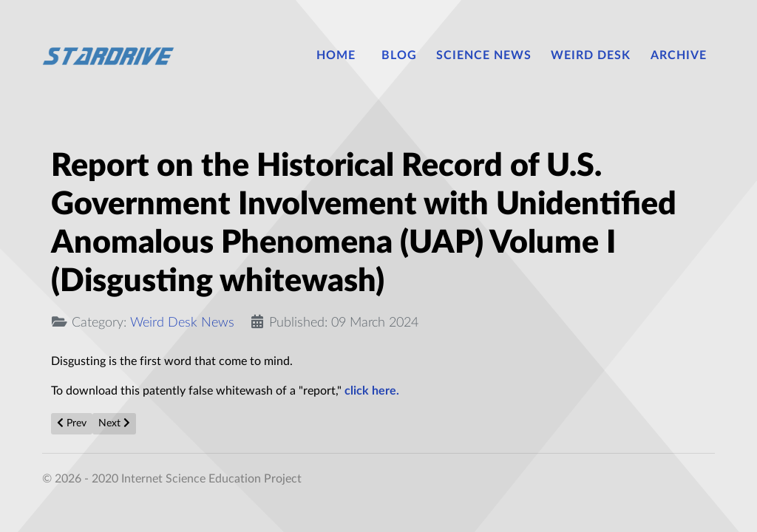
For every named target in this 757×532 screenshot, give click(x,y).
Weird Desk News (182, 323)
